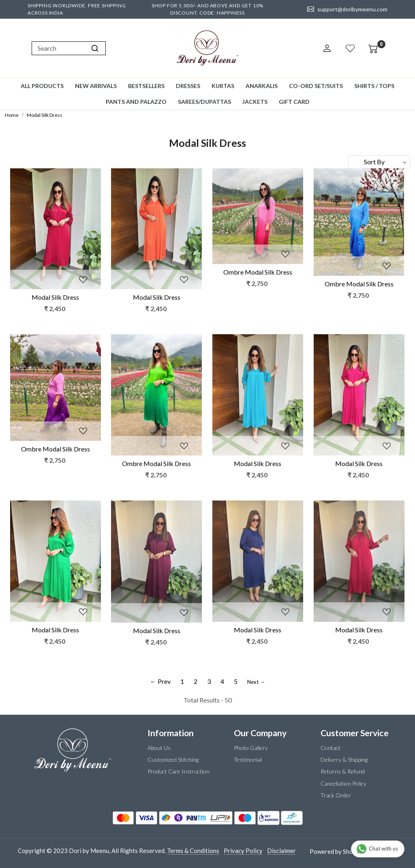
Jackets (255, 102)
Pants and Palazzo (136, 102)
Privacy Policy (243, 851)
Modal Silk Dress (55, 297)
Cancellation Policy (343, 783)
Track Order (336, 795)
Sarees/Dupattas (204, 102)
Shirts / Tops (374, 86)
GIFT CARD (294, 102)
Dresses (188, 86)
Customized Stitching (173, 759)
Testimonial (248, 759)
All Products (42, 86)
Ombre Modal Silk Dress (258, 272)
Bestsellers (146, 86)
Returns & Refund (343, 771)
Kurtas (223, 86)
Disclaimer (281, 851)
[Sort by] (379, 162)
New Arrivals (96, 86)
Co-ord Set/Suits (316, 86)
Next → (256, 682)
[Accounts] (327, 48)
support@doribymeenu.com (347, 9)
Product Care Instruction (179, 771)
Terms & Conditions (193, 851)
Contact (331, 748)
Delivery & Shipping (344, 759)
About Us (159, 748)
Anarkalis (262, 86)
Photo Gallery (251, 748)
